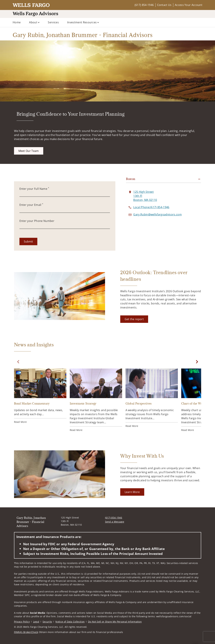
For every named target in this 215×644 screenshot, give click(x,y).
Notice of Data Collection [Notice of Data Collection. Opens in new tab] (70, 622)
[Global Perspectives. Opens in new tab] (152, 398)
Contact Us (164, 5)
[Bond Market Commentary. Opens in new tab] (40, 396)
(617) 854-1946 (144, 5)
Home (17, 22)
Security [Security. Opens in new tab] (47, 622)
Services (53, 22)
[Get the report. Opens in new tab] (134, 319)
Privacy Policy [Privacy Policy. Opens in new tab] (22, 622)
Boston (131, 179)
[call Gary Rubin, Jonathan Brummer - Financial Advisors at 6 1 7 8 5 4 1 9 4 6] (151, 207)
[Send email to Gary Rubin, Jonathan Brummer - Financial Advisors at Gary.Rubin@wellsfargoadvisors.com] (157, 214)
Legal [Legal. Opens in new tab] (36, 622)
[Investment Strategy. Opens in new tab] (96, 400)
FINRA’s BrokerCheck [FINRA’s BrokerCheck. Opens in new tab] (26, 632)
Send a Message (115, 522)
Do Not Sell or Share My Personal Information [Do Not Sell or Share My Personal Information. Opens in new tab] (115, 622)
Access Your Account (189, 5)
